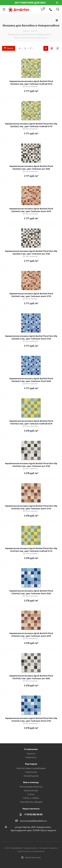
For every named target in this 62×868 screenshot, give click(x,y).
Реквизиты (31, 757)
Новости (31, 753)
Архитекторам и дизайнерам (31, 768)
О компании (31, 749)
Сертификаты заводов (31, 802)
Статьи (31, 794)
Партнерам (31, 764)
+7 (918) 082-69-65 (33, 814)
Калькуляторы (31, 790)
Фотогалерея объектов (31, 787)
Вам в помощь (31, 782)
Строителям (31, 772)
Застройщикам (31, 776)
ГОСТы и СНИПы (31, 798)
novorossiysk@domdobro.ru (33, 821)
